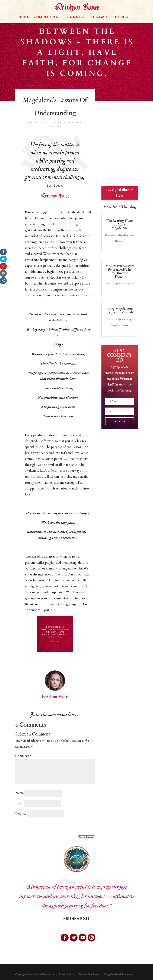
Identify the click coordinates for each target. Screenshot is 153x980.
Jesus (126, 235)
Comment (23, 756)
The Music (74, 17)
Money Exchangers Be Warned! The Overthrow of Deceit (120, 271)
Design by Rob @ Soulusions (118, 975)
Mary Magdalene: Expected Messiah (120, 311)
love (132, 284)
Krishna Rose (46, 17)
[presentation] (38, 827)
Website (21, 814)
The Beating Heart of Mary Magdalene (120, 225)
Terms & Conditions (89, 975)
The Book (99, 17)
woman (125, 325)
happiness (73, 123)
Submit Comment (86, 837)
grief (57, 123)
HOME (24, 17)
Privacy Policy (66, 975)
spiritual (55, 127)
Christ (120, 235)
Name (19, 793)
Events (122, 17)
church (126, 284)
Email (19, 803)
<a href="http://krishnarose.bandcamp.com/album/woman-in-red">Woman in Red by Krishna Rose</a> (120, 147)
